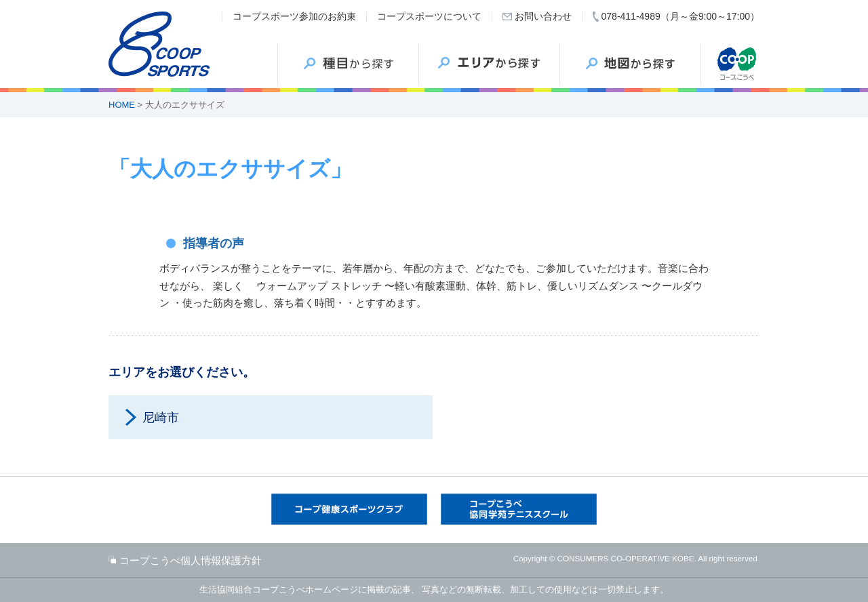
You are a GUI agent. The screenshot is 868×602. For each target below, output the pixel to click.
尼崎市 (161, 418)
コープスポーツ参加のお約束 (294, 16)
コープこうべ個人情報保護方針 (191, 560)
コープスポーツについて (429, 16)
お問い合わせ (543, 16)
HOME (122, 105)
